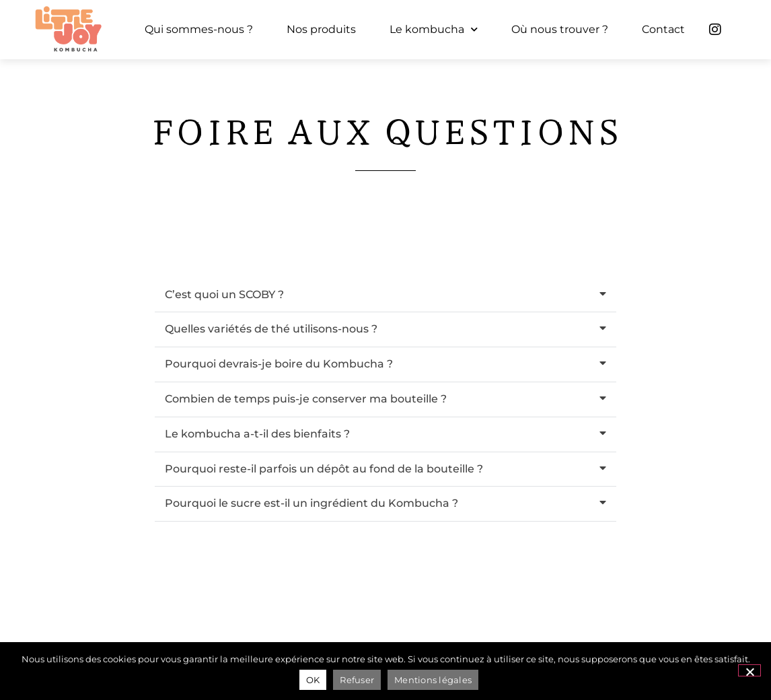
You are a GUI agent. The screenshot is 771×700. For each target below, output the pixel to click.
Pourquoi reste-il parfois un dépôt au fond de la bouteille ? (324, 469)
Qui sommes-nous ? (199, 29)
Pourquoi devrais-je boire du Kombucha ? (279, 364)
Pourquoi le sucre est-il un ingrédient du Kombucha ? (311, 503)
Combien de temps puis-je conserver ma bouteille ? (306, 399)
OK (313, 680)
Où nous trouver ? (560, 29)
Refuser (357, 680)
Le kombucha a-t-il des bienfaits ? (257, 434)
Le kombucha (434, 29)
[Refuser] (749, 670)
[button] (385, 295)
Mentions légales (433, 680)
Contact (663, 29)
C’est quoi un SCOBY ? (224, 294)
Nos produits (321, 29)
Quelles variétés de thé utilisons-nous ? (271, 329)
